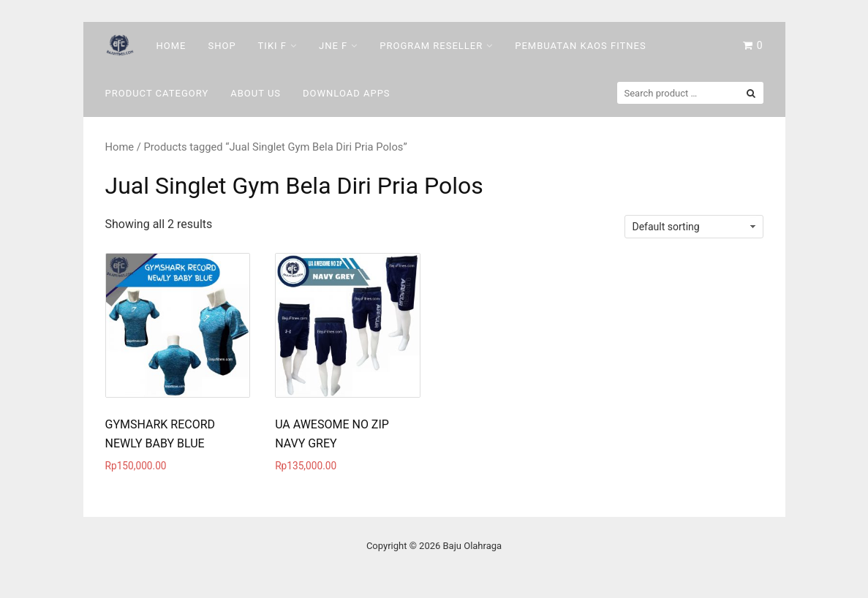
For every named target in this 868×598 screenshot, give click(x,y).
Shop (222, 46)
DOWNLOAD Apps (347, 93)
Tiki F (272, 46)
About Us (256, 93)
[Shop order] (694, 227)
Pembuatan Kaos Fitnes (580, 46)
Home (171, 46)
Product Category (157, 93)
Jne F (333, 46)
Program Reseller (431, 46)
